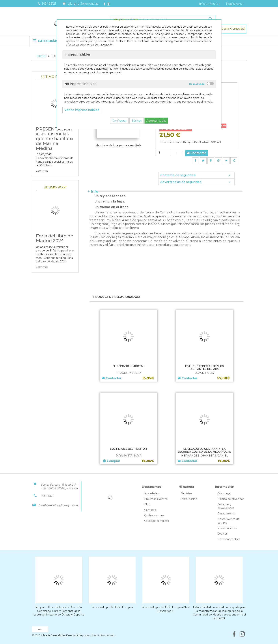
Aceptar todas (156, 121)
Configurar (119, 121)
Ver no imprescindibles (82, 110)
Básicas (137, 121)
